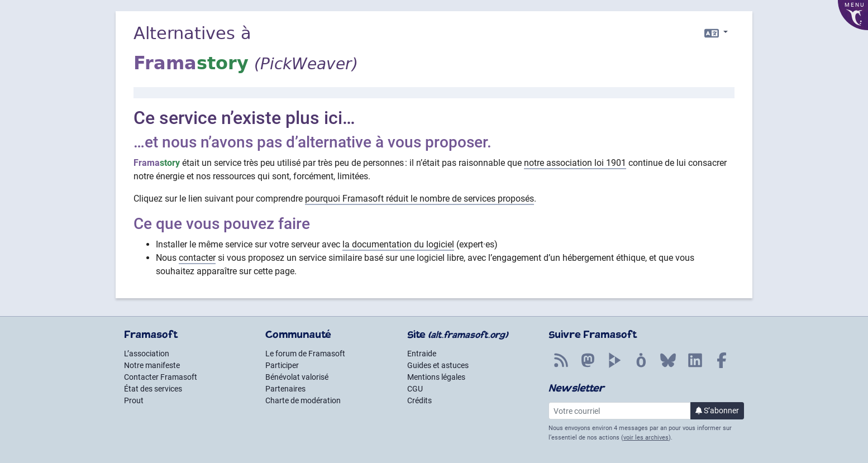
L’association (147, 354)
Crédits (419, 400)
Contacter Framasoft (161, 377)
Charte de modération (303, 400)
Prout (134, 400)
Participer (282, 365)
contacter (197, 258)
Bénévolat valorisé (297, 377)
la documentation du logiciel (398, 244)
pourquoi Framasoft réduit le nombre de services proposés (419, 199)
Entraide (422, 354)
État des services (153, 389)
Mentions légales (436, 377)
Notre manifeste (152, 365)
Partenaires (285, 389)
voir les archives (646, 438)
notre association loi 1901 (575, 163)
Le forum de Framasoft (305, 354)
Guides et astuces (438, 365)
